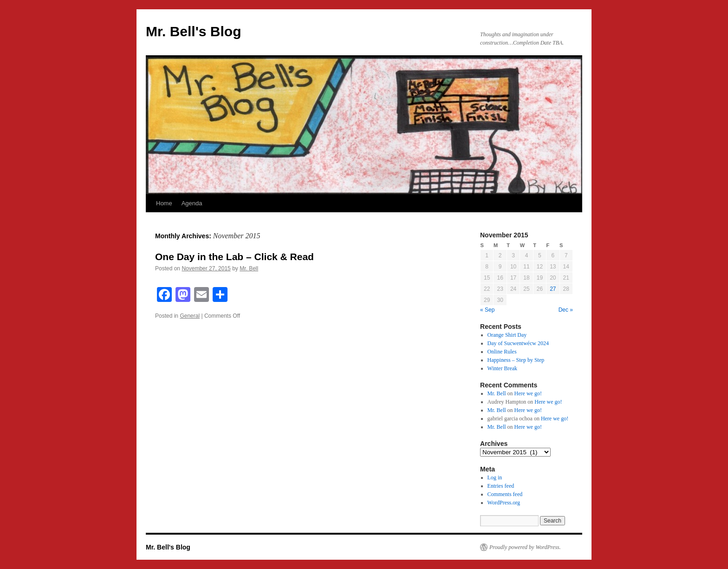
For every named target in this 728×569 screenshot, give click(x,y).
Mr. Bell (249, 268)
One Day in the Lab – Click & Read (234, 257)
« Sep (487, 310)
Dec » (566, 310)
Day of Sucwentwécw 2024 (518, 343)
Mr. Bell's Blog (194, 31)
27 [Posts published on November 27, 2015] (553, 289)
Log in (495, 477)
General (190, 316)
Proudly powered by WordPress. (525, 547)
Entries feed (501, 486)
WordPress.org (504, 503)
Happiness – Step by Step (516, 360)
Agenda (192, 203)
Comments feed (505, 494)
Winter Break (503, 368)
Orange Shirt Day (507, 335)
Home (164, 203)
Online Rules (502, 352)
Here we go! (528, 393)
